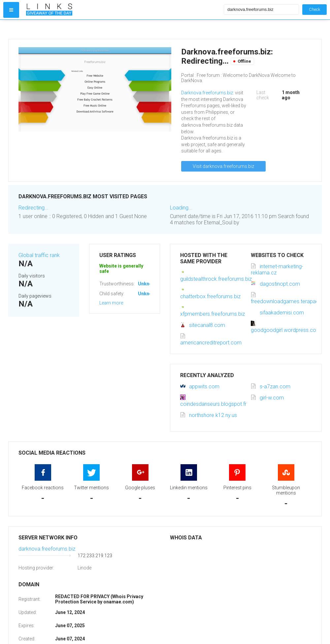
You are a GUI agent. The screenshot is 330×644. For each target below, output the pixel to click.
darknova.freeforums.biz (47, 549)
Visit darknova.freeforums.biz (223, 166)
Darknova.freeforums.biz (207, 93)
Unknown (148, 284)
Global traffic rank (39, 255)
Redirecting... (33, 208)
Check (314, 9)
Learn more (111, 303)
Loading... (181, 208)
